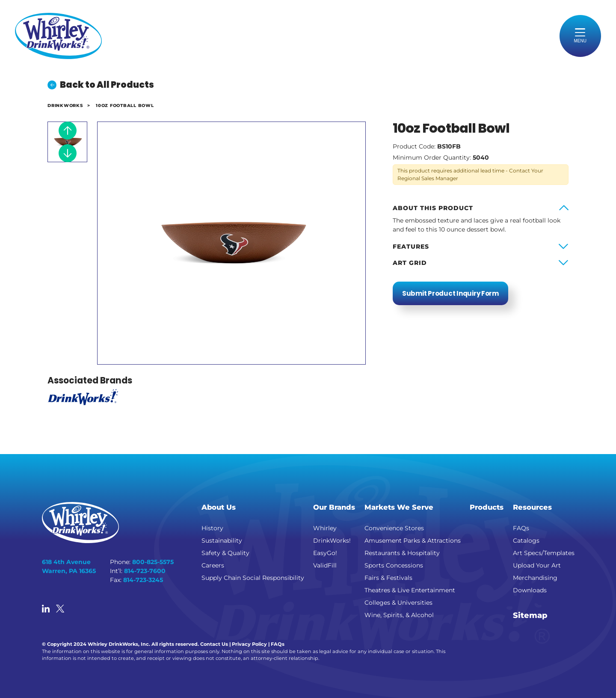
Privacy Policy (249, 644)
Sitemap (530, 615)
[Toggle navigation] (580, 36)
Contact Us (214, 644)
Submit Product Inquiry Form (450, 293)
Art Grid (410, 263)
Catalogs (526, 541)
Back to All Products (101, 85)
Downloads (530, 590)
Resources (532, 507)
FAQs (521, 528)
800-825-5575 (153, 562)
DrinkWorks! (332, 541)
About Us (219, 507)
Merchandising (535, 578)
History (212, 528)
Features (411, 247)
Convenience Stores (394, 528)
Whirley (325, 528)
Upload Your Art (537, 565)
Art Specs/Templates (544, 553)
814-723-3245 (143, 580)
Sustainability (222, 541)
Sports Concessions (394, 565)
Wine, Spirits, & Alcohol (399, 615)
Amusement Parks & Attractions (413, 541)
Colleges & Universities (398, 603)
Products (487, 507)
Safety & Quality (225, 553)
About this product (433, 208)
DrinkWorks (65, 105)
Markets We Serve (399, 507)
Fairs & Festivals (388, 578)
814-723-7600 (145, 571)
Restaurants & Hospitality (402, 553)
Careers (213, 565)
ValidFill (325, 565)
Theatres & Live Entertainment (410, 590)
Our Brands (334, 507)
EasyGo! (325, 553)
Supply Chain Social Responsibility (253, 578)
